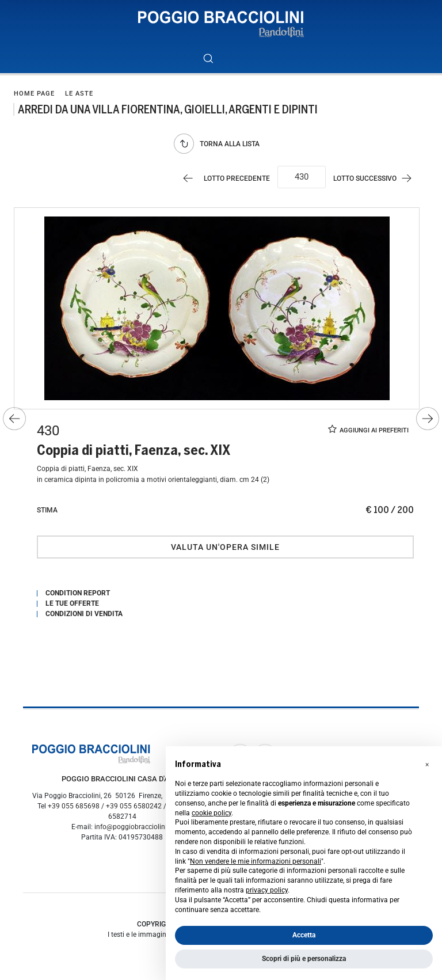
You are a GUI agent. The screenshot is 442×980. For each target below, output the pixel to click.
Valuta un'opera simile (225, 547)
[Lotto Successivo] (378, 178)
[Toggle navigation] (234, 58)
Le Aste (79, 94)
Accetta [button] (304, 935)
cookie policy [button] (212, 813)
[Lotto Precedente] (224, 178)
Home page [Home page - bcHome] (34, 94)
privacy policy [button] (267, 890)
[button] (427, 765)
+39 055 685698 (74, 806)
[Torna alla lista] (220, 144)
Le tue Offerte (72, 603)
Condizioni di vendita (84, 614)
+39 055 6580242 (134, 806)
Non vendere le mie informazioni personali (256, 861)
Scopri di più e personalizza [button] (304, 959)
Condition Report (78, 593)
